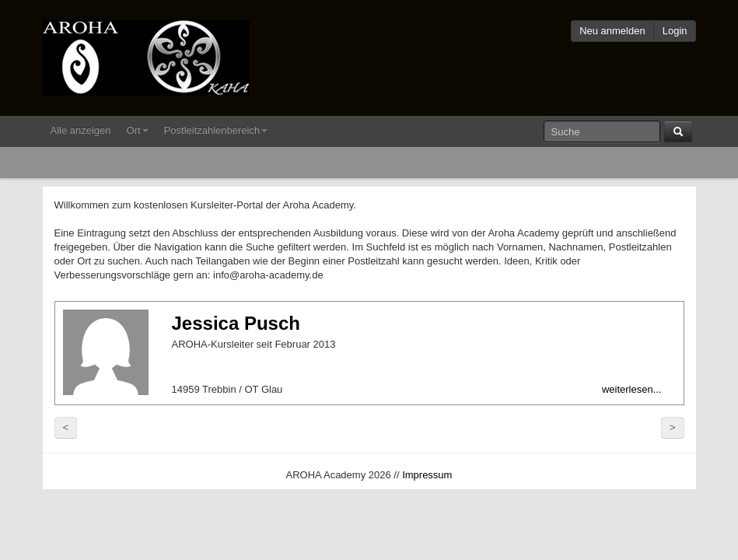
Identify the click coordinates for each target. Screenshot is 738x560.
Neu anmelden (612, 31)
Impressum (427, 475)
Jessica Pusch (236, 323)
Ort (138, 130)
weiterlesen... (632, 389)
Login (675, 31)
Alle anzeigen (81, 130)
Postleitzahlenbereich (216, 130)
